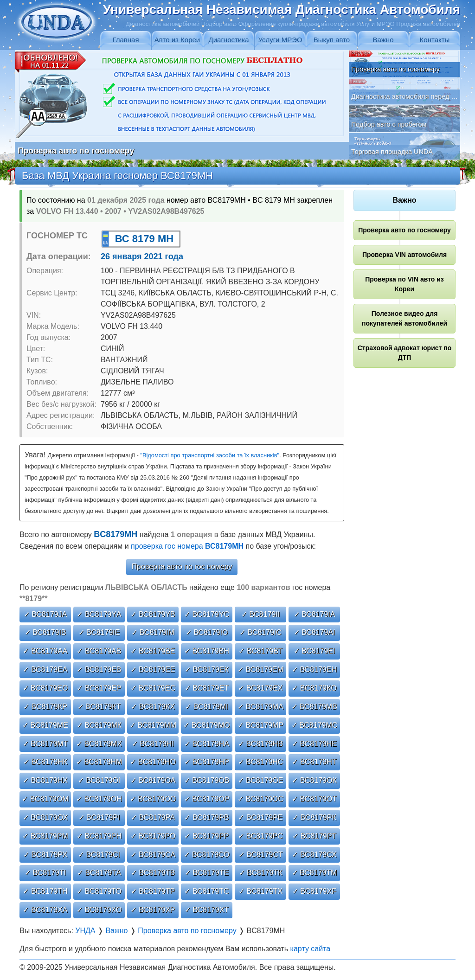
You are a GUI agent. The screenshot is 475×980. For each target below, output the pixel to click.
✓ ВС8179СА (153, 855)
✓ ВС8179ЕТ (207, 688)
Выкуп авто (332, 40)
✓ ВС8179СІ (99, 855)
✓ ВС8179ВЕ (153, 651)
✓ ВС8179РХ (45, 855)
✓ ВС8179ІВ (45, 632)
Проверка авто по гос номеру (182, 567)
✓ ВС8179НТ (314, 762)
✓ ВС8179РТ (314, 836)
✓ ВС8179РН (99, 836)
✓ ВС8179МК (99, 725)
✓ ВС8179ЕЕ (153, 669)
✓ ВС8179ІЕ (99, 632)
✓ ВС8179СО (206, 855)
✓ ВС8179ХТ (207, 910)
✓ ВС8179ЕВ (99, 669)
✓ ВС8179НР (207, 762)
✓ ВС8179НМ (99, 762)
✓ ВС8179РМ (45, 836)
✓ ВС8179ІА (315, 614)
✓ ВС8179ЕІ (315, 651)
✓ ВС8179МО (207, 725)
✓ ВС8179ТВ (153, 873)
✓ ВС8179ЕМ (260, 669)
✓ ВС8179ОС (260, 799)
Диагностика (229, 40)
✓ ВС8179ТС (206, 891)
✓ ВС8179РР (206, 836)
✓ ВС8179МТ (45, 744)
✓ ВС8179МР (260, 725)
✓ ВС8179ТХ (260, 891)
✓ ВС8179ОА (153, 780)
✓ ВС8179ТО (99, 891)
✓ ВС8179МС (315, 725)
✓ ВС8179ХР (153, 910)
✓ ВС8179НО (153, 762)
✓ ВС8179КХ (153, 707)
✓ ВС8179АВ (99, 651)
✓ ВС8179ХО (99, 910)
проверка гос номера (187, 546)
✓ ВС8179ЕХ (260, 688)
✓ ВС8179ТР (153, 891)
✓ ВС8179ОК (314, 780)
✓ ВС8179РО (153, 836)
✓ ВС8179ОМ (45, 799)
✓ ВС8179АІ (315, 632)
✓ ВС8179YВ (153, 614)
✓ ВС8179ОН (99, 799)
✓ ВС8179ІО (207, 632)
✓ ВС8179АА (45, 651)
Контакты (435, 40)
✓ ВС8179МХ (99, 744)
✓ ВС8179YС (207, 614)
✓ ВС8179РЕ (260, 817)
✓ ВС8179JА (45, 614)
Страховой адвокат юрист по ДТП (405, 353)
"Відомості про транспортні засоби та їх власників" (210, 455)
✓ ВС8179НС (261, 762)
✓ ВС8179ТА (99, 873)
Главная (125, 40)
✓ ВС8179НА (207, 744)
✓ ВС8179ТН (45, 891)
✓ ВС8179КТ (99, 707)
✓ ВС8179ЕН (314, 669)
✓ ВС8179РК (314, 817)
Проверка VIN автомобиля (404, 255)
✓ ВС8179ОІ (99, 780)
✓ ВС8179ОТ (314, 799)
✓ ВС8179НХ (45, 780)
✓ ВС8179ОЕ (261, 780)
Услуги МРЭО (280, 40)
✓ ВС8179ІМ (153, 632)
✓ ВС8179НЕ (314, 744)
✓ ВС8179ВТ (260, 651)
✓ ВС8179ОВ (207, 780)
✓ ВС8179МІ (207, 707)
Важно (383, 40)
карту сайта (311, 949)
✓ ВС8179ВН (207, 651)
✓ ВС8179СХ (314, 855)
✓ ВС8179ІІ (261, 614)
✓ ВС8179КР (45, 707)
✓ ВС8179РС (260, 836)
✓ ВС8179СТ (261, 855)
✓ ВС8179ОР (207, 799)
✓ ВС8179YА (99, 614)
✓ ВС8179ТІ (45, 873)
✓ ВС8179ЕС (153, 688)
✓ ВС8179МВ (314, 707)
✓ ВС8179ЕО (45, 688)
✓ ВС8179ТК (261, 873)
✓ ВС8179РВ (206, 817)
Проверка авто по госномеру (404, 230)
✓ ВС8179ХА (45, 910)
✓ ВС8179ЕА (45, 669)
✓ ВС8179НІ (153, 744)
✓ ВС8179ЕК (207, 669)
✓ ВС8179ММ (153, 725)
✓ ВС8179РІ (99, 817)
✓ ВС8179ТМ (315, 873)
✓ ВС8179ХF (314, 891)
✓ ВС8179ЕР (99, 688)
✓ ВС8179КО (314, 688)
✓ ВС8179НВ (260, 744)
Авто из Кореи (177, 40)
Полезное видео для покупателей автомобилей (404, 318)
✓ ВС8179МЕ (45, 725)
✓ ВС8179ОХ (45, 817)
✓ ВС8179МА (260, 707)
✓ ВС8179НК (45, 762)
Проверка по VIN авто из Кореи (404, 284)
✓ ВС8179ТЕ (207, 873)
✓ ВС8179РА (153, 817)
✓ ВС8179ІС (260, 632)
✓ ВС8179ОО (153, 799)
